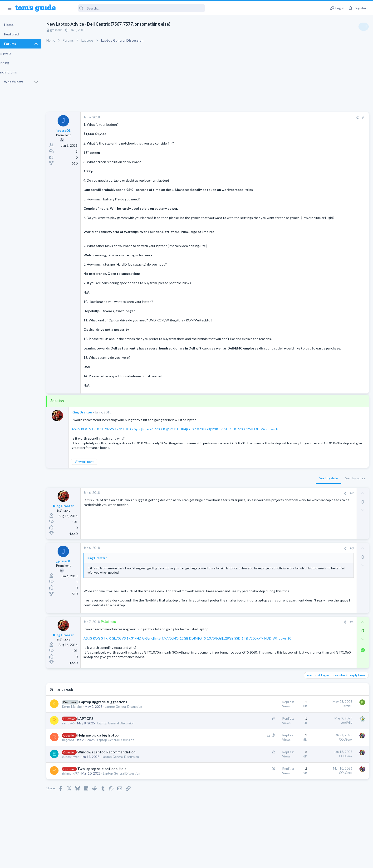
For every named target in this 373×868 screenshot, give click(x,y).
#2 (275, 502)
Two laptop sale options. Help (110, 784)
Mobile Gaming (316, 465)
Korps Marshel (81, 722)
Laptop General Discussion (132, 722)
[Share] (281, 118)
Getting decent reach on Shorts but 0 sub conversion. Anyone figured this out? (337, 332)
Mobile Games (324, 451)
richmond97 (79, 789)
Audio (310, 290)
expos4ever (79, 772)
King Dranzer (90, 421)
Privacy (199, 861)
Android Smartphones (321, 414)
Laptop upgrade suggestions (111, 717)
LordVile (270, 738)
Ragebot (76, 755)
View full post (92, 471)
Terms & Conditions (232, 861)
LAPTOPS (94, 734)
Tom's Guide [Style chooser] (334, 828)
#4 (275, 636)
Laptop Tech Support (320, 442)
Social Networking (318, 349)
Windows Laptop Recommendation (115, 767)
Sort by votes (278, 487)
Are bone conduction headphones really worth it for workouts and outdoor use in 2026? (335, 272)
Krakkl (271, 721)
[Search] (133, 8)
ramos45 (77, 739)
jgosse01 (65, 30)
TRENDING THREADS (313, 257)
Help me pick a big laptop (106, 751)
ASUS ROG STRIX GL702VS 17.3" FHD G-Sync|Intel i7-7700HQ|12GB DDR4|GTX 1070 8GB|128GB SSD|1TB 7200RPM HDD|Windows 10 (184, 438)
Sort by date (252, 487)
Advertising (135, 861)
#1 (287, 118)
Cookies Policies (169, 861)
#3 (275, 558)
